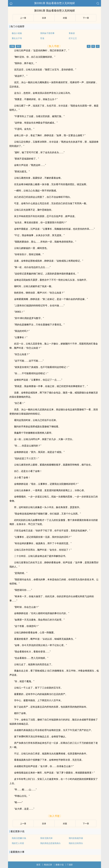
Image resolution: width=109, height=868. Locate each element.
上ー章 (23, 18)
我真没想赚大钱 (19, 838)
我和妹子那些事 (47, 33)
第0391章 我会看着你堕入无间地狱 (54, 3)
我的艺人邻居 (18, 843)
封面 (65, 18)
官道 (42, 38)
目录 (44, 18)
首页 (38, 865)
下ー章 (86, 18)
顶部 (70, 865)
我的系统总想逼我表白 (50, 843)
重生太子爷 (17, 38)
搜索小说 (60, 865)
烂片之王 (73, 38)
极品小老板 (17, 33)
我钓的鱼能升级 (76, 838)
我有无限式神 (46, 838)
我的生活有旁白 (76, 843)
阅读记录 (48, 865)
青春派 (72, 33)
